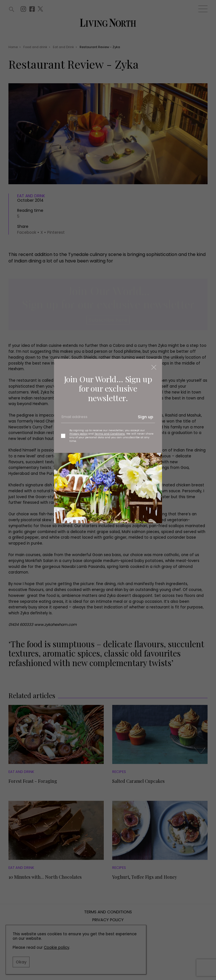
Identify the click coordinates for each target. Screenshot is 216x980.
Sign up (146, 417)
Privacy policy (78, 434)
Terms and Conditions (110, 434)
